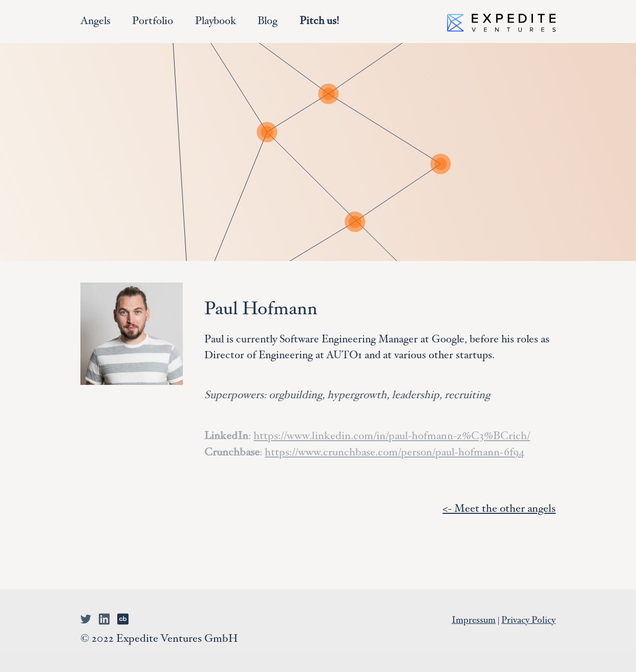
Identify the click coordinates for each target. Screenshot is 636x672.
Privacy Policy (528, 621)
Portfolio (153, 21)
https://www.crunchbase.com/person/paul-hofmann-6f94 (395, 453)
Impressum (474, 621)
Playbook (216, 21)
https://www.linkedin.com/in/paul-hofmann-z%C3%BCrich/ (392, 437)
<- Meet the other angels (499, 510)
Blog (268, 21)
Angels (96, 21)
